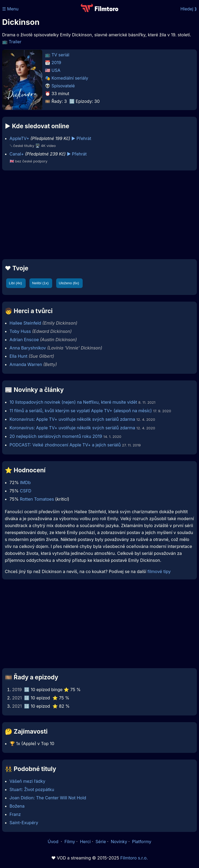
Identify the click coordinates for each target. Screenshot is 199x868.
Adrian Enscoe (24, 340)
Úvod (53, 842)
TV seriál (61, 55)
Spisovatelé (63, 86)
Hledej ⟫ (189, 9)
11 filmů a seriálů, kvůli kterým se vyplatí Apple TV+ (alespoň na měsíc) (81, 411)
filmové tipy (159, 571)
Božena (17, 806)
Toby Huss (20, 331)
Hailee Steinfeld (25, 323)
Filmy (70, 842)
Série (101, 842)
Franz (15, 814)
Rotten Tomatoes (37, 499)
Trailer (15, 42)
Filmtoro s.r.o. (134, 858)
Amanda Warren (26, 364)
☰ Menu (10, 9)
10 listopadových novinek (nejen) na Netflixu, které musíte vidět (73, 402)
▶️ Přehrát (81, 138)
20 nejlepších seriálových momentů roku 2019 (56, 436)
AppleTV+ (20, 138)
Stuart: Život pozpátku (32, 789)
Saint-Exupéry (24, 823)
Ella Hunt (19, 356)
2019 (56, 63)
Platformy (142, 842)
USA (56, 70)
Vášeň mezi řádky (28, 781)
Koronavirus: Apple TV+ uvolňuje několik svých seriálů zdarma (72, 419)
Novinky (119, 842)
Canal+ (17, 154)
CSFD (26, 491)
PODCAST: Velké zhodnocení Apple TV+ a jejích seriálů (65, 445)
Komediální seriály (70, 78)
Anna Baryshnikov (28, 348)
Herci (85, 842)
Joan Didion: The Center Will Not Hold (48, 798)
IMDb (25, 482)
